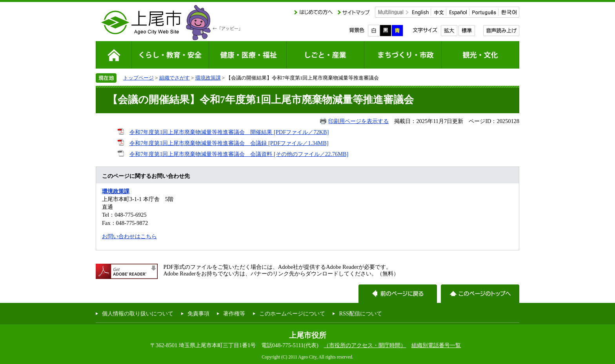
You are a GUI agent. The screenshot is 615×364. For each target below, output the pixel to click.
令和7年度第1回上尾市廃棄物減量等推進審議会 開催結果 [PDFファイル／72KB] (229, 132)
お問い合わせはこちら (129, 236)
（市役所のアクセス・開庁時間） (365, 345)
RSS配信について (360, 313)
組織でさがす (175, 78)
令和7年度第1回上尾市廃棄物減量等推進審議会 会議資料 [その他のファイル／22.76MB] (239, 154)
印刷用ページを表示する (358, 121)
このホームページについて (292, 313)
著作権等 (234, 313)
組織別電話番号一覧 (436, 345)
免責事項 (198, 313)
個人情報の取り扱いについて (138, 313)
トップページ (138, 78)
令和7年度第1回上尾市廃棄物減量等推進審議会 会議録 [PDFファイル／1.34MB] (229, 143)
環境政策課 (208, 78)
